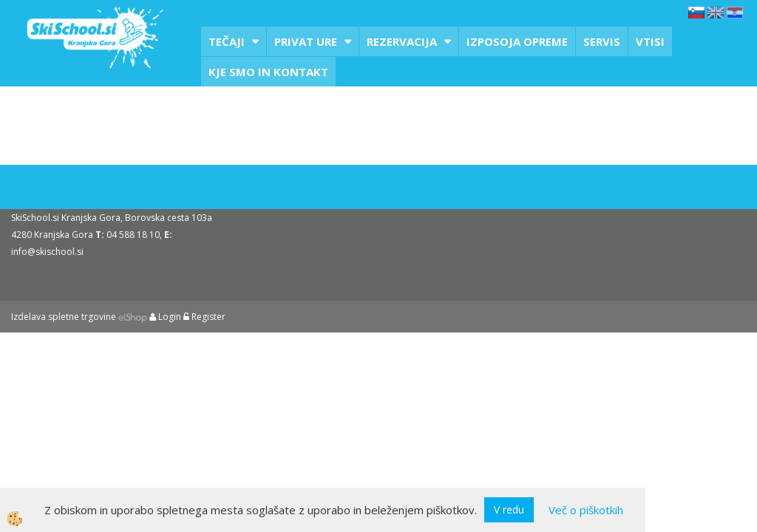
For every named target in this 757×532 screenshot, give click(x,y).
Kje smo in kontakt (268, 72)
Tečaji (227, 41)
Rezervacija (402, 41)
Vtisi (650, 41)
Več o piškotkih (586, 510)
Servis (602, 41)
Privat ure (306, 41)
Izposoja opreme (517, 41)
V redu (509, 509)
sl (696, 13)
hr (735, 13)
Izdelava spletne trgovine (64, 317)
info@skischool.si (47, 252)
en (716, 13)
